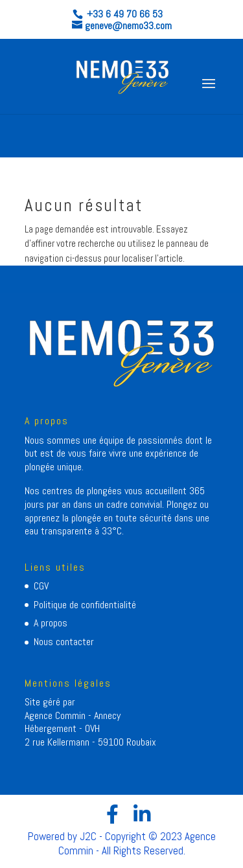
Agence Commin (56, 715)
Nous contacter (64, 642)
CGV (41, 586)
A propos (51, 623)
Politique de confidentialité (85, 605)
